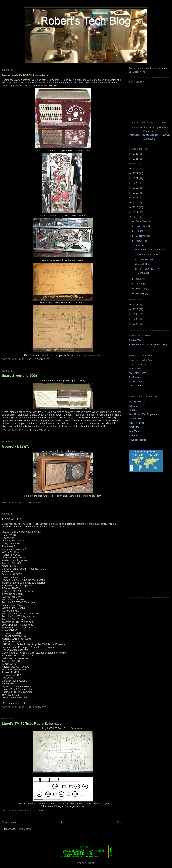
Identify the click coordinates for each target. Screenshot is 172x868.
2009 (136, 314)
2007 (136, 324)
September (142, 236)
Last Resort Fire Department (144, 414)
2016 (136, 202)
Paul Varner (135, 377)
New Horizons (137, 423)
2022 (136, 173)
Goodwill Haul (13, 519)
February (141, 288)
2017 (136, 198)
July (138, 246)
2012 (136, 300)
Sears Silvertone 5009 (19, 376)
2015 (136, 207)
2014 (136, 212)
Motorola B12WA (15, 446)
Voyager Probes (138, 440)
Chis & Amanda (137, 365)
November (142, 226)
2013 (136, 217)
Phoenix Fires (136, 382)
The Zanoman (137, 386)
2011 (136, 304)
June (139, 279)
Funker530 (135, 340)
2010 (136, 309)
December (142, 221)
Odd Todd (134, 431)
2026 (136, 154)
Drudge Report (137, 401)
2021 (136, 178)
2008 (136, 319)
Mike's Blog (135, 369)
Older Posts (117, 822)
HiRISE (133, 406)
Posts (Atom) (24, 829)
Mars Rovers (136, 418)
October (140, 231)
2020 (136, 183)
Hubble (133, 410)
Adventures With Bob (140, 360)
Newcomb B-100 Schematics (25, 75)
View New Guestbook (143, 127)
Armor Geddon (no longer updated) (148, 344)
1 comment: (40, 503)
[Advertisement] (144, 537)
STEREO (134, 435)
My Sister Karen (138, 373)
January (140, 293)
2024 (136, 164)
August (140, 241)
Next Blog (134, 427)
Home (63, 822)
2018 (136, 193)
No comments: (42, 359)
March (139, 284)
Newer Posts (9, 822)
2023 (136, 168)
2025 (136, 159)
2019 (136, 188)
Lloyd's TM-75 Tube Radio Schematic (32, 724)
